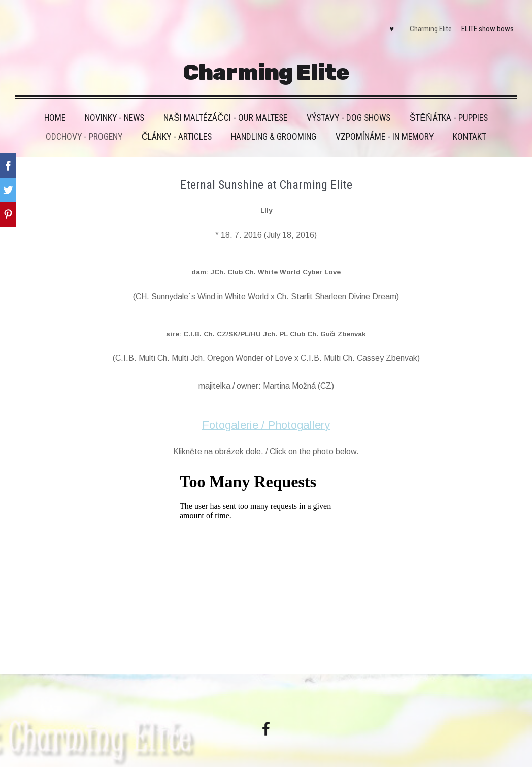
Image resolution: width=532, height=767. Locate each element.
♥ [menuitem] (386, 23)
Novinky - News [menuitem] (114, 107)
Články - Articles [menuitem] (177, 125)
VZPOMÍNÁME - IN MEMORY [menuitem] (385, 125)
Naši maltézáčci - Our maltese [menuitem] (225, 107)
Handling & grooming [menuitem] (274, 125)
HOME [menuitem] (55, 107)
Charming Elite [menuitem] (425, 23)
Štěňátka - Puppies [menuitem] (449, 107)
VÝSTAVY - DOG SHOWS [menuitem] (348, 107)
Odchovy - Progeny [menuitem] (84, 125)
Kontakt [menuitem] (470, 125)
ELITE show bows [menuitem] (482, 23)
